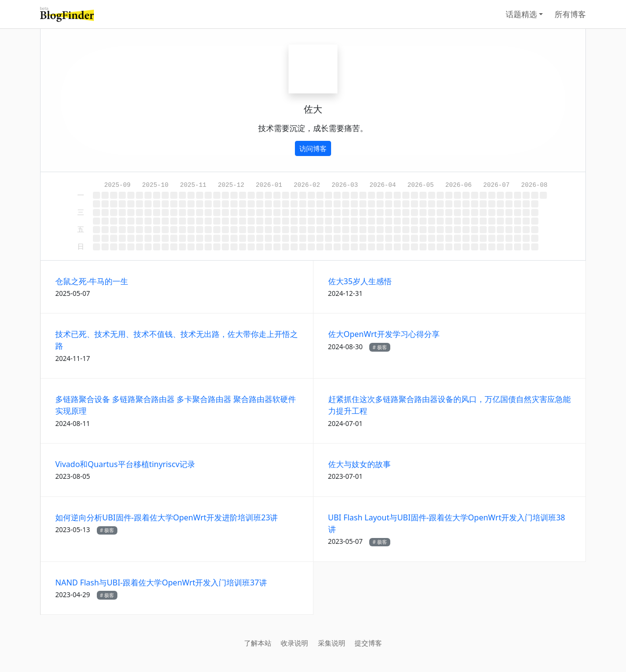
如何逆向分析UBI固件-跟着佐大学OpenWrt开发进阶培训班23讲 (167, 517)
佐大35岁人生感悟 (360, 281)
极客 (382, 347)
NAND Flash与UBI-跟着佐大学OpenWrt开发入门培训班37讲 (161, 582)
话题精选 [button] (521, 14)
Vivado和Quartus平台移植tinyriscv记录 (125, 464)
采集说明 (332, 643)
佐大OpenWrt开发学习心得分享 (384, 334)
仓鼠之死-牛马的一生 (92, 281)
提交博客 (368, 643)
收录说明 (294, 643)
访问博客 (313, 148)
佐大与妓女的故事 (359, 464)
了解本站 (258, 643)
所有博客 (570, 14)
